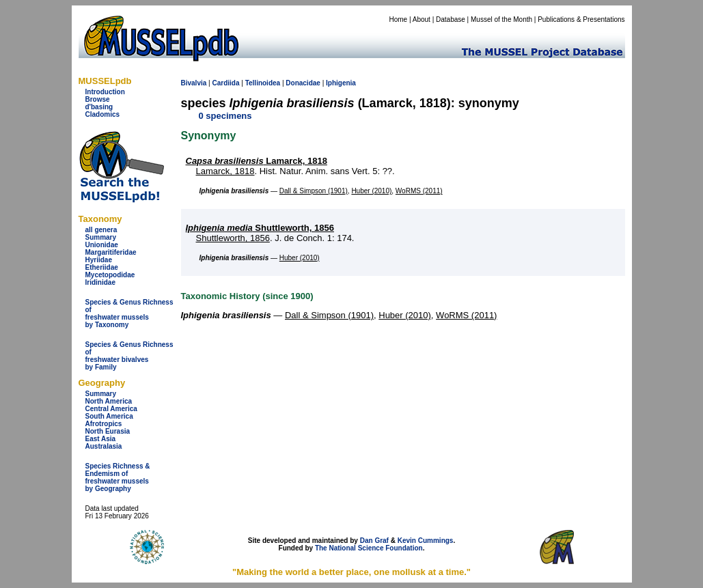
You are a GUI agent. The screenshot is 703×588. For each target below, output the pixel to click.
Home (398, 19)
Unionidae (102, 245)
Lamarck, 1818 (257, 161)
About (422, 19)
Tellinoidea (263, 83)
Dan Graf (374, 541)
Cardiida (225, 83)
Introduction (105, 92)
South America (109, 416)
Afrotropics (104, 424)
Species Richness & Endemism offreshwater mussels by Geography (118, 477)
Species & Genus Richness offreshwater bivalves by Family (129, 356)
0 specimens (225, 116)
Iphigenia (341, 83)
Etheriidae (102, 267)
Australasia (104, 446)
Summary (101, 237)
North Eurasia (108, 431)
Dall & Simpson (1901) (314, 191)
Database (451, 19)
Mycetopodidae (110, 275)
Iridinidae (100, 282)
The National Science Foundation (369, 548)
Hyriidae (99, 260)
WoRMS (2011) (419, 191)
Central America (111, 409)
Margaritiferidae (111, 252)
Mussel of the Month (501, 19)
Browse (98, 99)
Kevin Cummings (426, 541)
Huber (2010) (371, 191)
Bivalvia (194, 83)
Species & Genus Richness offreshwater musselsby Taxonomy (129, 313)
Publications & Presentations (581, 19)
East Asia (101, 439)
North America (109, 401)
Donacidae (303, 83)
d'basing (99, 107)
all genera (101, 230)
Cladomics (103, 114)
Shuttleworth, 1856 (260, 228)
